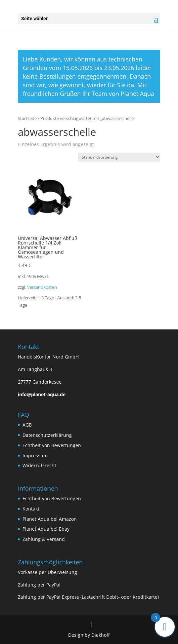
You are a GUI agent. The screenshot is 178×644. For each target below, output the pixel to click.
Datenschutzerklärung (47, 435)
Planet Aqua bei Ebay (46, 529)
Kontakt (31, 509)
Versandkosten (42, 287)
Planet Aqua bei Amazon (50, 519)
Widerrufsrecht (39, 465)
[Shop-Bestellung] (119, 157)
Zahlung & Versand (44, 539)
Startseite (27, 118)
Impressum (35, 455)
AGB (27, 425)
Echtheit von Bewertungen (52, 445)
